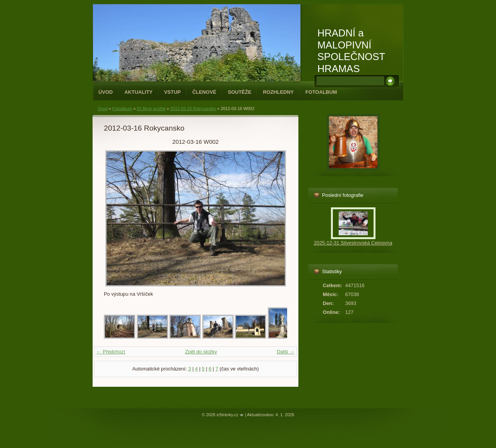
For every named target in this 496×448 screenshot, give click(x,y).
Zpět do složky (201, 352)
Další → (286, 352)
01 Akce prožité (151, 109)
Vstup (173, 92)
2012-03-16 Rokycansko (193, 109)
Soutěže (239, 92)
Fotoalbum (321, 92)
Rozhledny (278, 92)
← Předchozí (111, 352)
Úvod (106, 92)
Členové (204, 92)
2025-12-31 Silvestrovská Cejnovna (353, 243)
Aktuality (139, 92)
